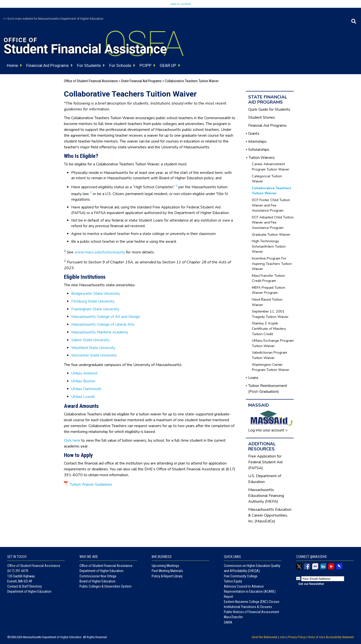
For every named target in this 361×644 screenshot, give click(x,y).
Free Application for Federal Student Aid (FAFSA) (265, 462)
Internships (257, 142)
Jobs (283, 637)
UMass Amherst (84, 373)
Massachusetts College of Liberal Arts (103, 324)
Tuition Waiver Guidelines (91, 484)
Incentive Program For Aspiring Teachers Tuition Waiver (272, 264)
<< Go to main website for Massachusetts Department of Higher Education (53, 19)
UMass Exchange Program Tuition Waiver (273, 343)
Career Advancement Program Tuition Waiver (271, 167)
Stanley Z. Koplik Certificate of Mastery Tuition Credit (269, 328)
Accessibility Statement (340, 637)
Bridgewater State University (96, 294)
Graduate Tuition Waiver (271, 234)
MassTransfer (233, 617)
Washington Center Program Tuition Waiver (271, 367)
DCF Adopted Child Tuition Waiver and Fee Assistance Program (273, 222)
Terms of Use (315, 637)
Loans (253, 378)
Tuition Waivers (262, 158)
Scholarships (259, 150)
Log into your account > (268, 430)
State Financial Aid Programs (141, 81)
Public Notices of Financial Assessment (251, 612)
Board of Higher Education (97, 581)
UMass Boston (83, 381)
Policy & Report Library (167, 576)
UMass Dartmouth (86, 389)
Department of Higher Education (29, 591)
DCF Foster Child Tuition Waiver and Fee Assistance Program (271, 205)
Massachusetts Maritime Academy (100, 332)
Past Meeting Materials (167, 571)
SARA (228, 622)
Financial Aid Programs (267, 125)
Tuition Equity (233, 581)
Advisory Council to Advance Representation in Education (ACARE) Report (250, 591)
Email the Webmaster (265, 637)
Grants (254, 134)
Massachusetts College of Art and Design (106, 317)
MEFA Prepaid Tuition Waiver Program (269, 290)
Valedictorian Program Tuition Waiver (269, 355)
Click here (72, 440)
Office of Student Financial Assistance (91, 81)
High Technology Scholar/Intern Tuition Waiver (269, 246)
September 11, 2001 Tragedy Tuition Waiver (270, 314)
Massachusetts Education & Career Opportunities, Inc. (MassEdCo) (270, 515)
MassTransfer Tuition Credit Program (268, 278)
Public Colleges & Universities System (106, 586)
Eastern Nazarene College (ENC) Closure (252, 602)
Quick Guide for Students (269, 109)
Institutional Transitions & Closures (248, 607)
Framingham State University (95, 309)
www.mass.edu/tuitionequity (100, 252)
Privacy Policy (297, 637)
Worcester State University (94, 355)
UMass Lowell (83, 397)
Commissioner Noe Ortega (98, 576)
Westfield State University (93, 348)
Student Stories (262, 117)
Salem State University (90, 340)
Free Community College (241, 576)
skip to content (181, 4)
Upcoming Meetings (165, 566)
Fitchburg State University (93, 301)
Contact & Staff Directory (25, 586)
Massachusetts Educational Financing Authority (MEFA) (266, 496)
